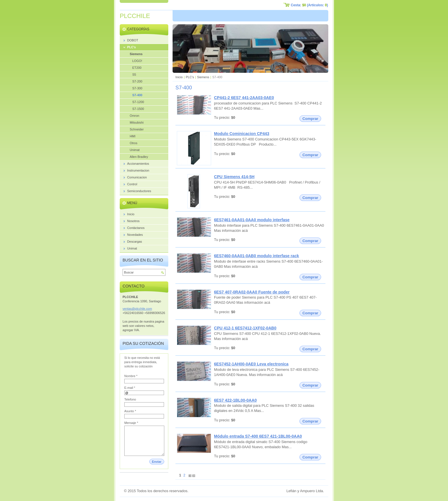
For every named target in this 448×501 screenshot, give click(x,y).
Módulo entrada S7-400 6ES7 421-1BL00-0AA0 (258, 436)
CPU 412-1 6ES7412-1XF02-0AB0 (245, 328)
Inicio (179, 77)
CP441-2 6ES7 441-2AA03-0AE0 (244, 98)
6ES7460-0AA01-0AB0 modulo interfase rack (256, 256)
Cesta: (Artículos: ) (309, 5)
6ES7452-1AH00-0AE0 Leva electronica (251, 364)
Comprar (310, 119)
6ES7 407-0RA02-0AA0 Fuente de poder (252, 292)
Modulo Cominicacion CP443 (242, 134)
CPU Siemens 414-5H (234, 177)
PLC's (190, 77)
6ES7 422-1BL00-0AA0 (235, 400)
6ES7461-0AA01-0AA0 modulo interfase (252, 220)
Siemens (203, 77)
